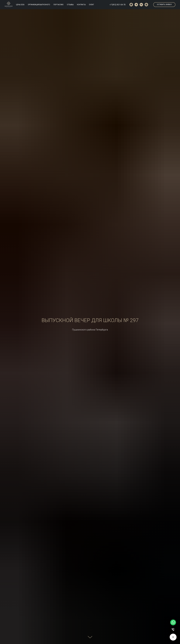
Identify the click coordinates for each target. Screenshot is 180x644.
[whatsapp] (131, 5)
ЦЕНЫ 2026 (20, 5)
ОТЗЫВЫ (70, 5)
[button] (164, 5)
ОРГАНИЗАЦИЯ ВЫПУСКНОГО (39, 5)
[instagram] (146, 5)
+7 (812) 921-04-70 (118, 5)
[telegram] (136, 5)
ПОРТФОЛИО (58, 5)
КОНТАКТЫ (81, 5)
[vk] (141, 5)
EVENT (92, 5)
